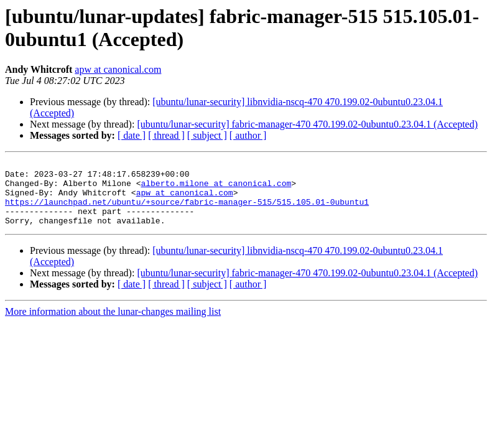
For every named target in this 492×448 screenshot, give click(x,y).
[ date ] (132, 135)
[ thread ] (166, 135)
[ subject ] (207, 135)
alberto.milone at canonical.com (216, 189)
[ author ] (248, 135)
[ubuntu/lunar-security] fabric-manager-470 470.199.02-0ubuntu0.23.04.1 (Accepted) (307, 124)
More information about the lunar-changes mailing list (113, 324)
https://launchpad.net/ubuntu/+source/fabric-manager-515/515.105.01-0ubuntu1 (187, 211)
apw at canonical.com (118, 69)
